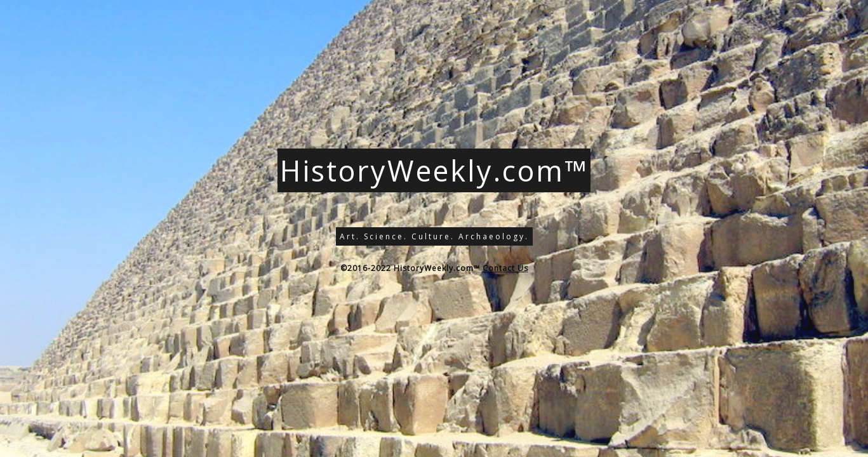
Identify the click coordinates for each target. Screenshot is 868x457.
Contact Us (505, 268)
